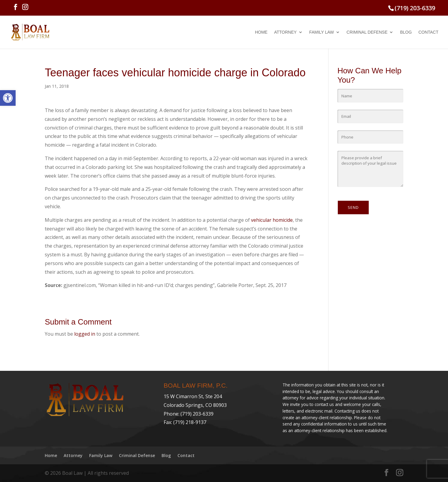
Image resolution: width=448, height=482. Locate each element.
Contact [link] (428, 32)
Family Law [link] (322, 32)
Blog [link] (406, 32)
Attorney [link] (285, 32)
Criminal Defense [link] (367, 32)
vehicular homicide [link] (272, 220)
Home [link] (261, 32)
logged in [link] (85, 334)
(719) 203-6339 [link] (415, 8)
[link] (8, 98)
